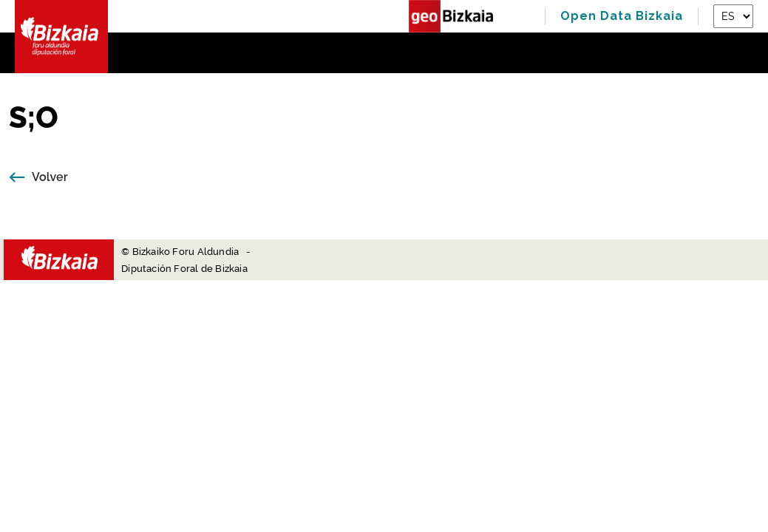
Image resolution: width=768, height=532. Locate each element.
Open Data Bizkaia (622, 16)
